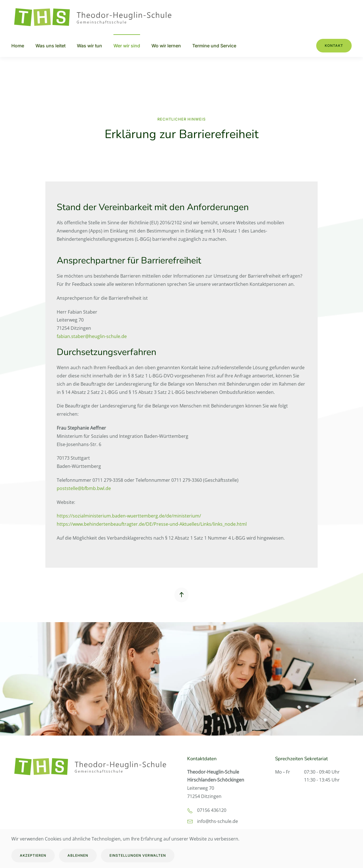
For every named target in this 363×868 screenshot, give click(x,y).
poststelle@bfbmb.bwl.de (84, 488)
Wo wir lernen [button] (166, 46)
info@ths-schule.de (218, 821)
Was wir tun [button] (89, 46)
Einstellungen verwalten (138, 855)
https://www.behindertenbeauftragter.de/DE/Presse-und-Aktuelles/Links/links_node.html (152, 524)
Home (18, 46)
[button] (181, 595)
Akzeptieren (33, 855)
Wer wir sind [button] (127, 46)
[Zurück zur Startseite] (96, 17)
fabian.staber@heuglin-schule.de (92, 336)
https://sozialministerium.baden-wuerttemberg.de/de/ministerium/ (129, 516)
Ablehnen (78, 855)
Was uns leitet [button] (50, 46)
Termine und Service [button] (214, 46)
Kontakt (334, 46)
